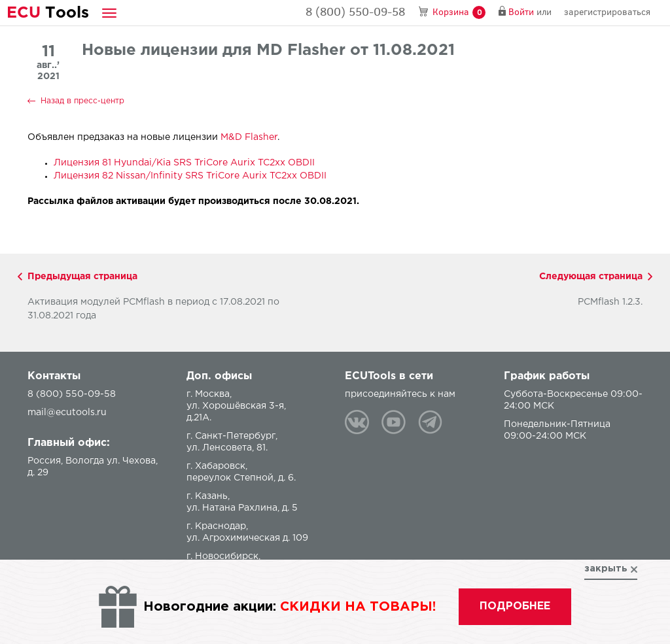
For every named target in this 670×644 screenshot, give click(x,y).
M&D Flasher (249, 137)
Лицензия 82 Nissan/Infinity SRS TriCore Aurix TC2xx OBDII (190, 176)
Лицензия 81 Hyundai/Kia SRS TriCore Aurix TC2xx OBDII (184, 163)
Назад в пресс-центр (82, 101)
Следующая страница (591, 277)
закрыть (606, 569)
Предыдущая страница (82, 277)
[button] (109, 13)
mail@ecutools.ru (67, 413)
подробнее (515, 606)
